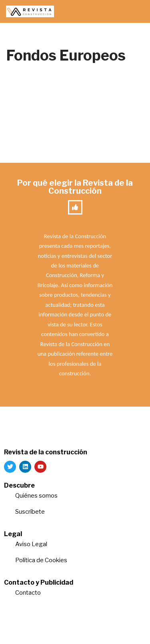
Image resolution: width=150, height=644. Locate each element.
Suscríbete (31, 512)
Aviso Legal (31, 544)
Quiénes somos (36, 496)
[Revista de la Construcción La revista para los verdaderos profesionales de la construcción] (30, 11)
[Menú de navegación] (135, 12)
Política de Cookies (41, 560)
